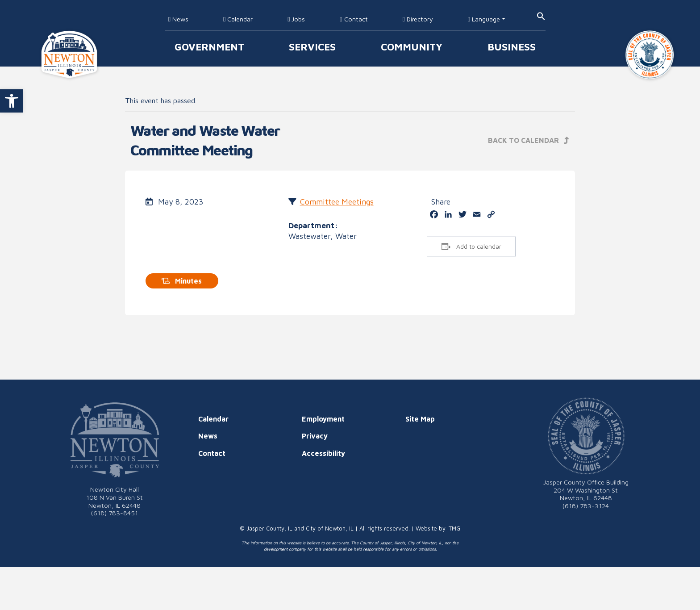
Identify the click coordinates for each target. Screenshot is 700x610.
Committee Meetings (337, 202)
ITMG (454, 529)
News (178, 19)
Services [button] (312, 47)
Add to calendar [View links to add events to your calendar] (479, 246)
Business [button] (512, 47)
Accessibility (323, 453)
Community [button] (412, 47)
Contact (354, 19)
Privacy (315, 436)
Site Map (420, 419)
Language (484, 19)
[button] (12, 101)
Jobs (296, 19)
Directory (418, 19)
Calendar (238, 19)
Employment (323, 419)
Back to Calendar (529, 140)
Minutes (182, 281)
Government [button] (209, 47)
